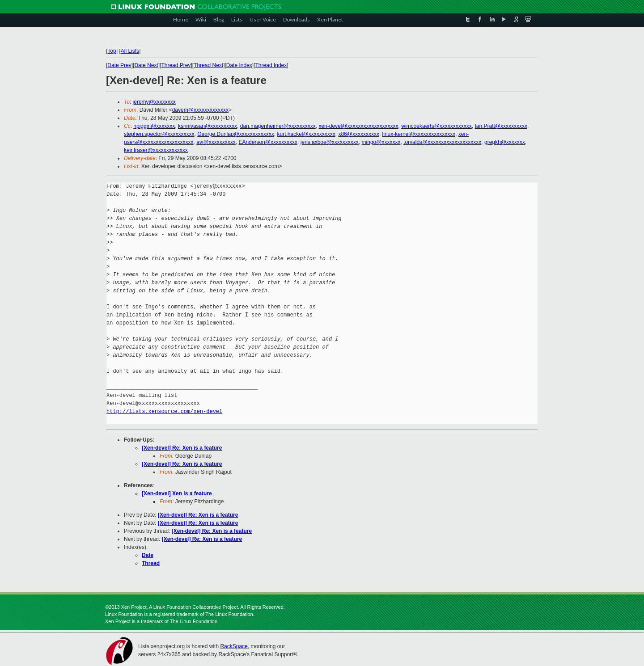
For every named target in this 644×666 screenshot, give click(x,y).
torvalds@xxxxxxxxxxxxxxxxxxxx (442, 142)
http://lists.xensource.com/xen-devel (164, 411)
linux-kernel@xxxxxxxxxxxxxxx (419, 134)
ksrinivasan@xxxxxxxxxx (208, 126)
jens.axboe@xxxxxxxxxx (330, 142)
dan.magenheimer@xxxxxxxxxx (278, 126)
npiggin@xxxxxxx (154, 126)
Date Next (146, 65)
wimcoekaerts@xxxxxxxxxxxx (436, 126)
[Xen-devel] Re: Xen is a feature (182, 448)
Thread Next (208, 65)
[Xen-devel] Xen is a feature (177, 493)
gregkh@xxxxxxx (505, 142)
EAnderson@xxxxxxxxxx (268, 142)
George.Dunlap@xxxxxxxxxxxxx (236, 134)
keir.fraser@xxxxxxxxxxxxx (156, 150)
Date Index (239, 65)
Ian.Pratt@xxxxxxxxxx (501, 126)
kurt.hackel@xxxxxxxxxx (306, 134)
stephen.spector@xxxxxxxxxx (159, 134)
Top (112, 51)
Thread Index (271, 65)
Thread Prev (176, 65)
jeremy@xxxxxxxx (154, 102)
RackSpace (234, 646)
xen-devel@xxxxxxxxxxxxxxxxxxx (358, 126)
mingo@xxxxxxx (381, 142)
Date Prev (119, 65)
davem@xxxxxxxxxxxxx (200, 110)
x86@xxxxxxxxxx (359, 134)
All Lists (130, 51)
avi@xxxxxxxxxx (216, 142)
